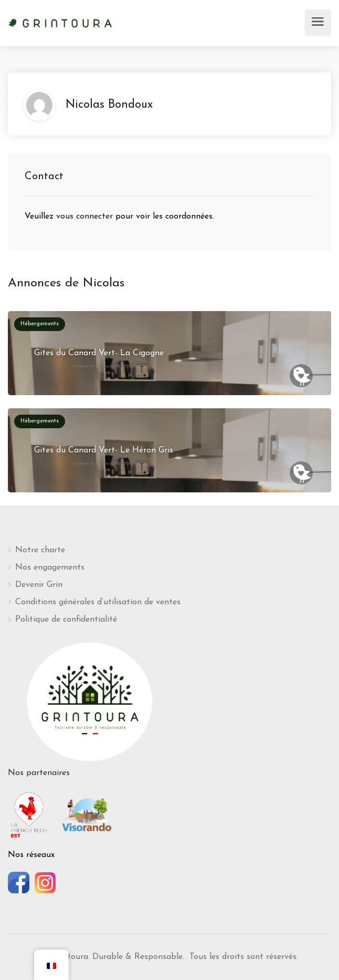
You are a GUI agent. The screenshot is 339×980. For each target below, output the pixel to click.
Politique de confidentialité (66, 620)
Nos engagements (50, 568)
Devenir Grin (39, 585)
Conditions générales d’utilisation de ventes (98, 602)
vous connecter (86, 216)
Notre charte (40, 550)
